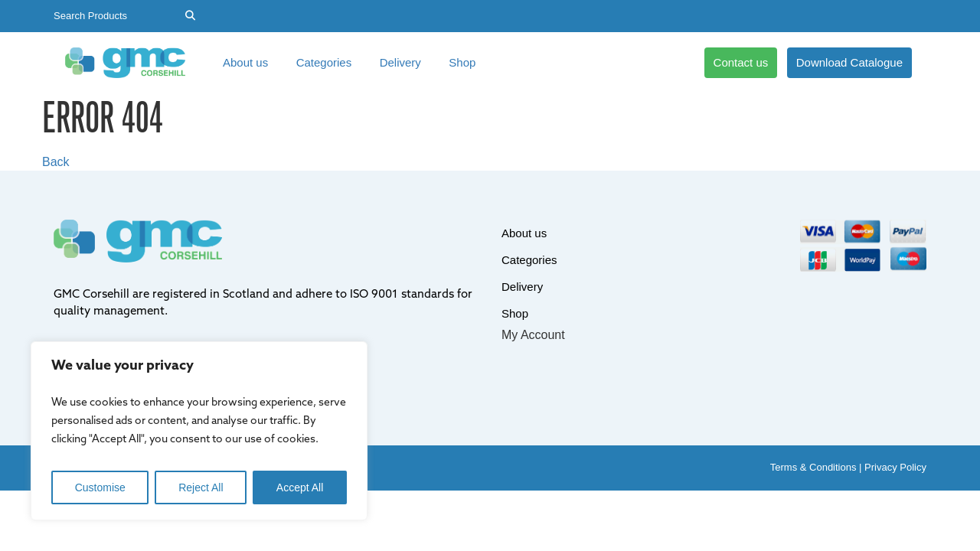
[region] (199, 431)
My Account (533, 335)
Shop (462, 62)
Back (56, 162)
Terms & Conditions (813, 467)
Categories (324, 62)
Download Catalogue (849, 62)
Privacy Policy (895, 467)
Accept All (300, 487)
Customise (100, 487)
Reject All (201, 487)
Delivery (400, 62)
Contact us (741, 62)
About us (245, 62)
